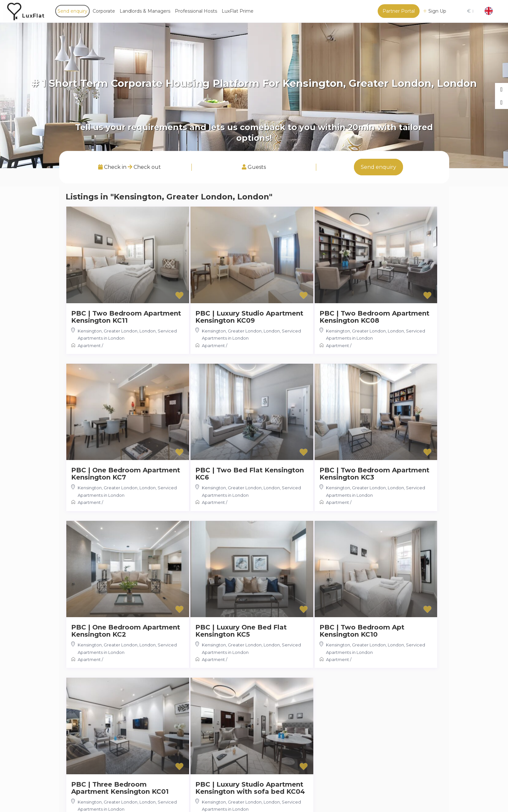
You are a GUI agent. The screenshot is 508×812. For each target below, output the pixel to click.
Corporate (104, 11)
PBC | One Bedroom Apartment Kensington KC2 (126, 631)
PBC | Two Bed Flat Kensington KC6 (250, 474)
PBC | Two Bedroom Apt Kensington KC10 (362, 631)
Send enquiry (72, 11)
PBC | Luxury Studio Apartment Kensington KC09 (249, 317)
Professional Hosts (196, 11)
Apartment (89, 345)
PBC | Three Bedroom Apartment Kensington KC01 (120, 788)
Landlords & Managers (145, 11)
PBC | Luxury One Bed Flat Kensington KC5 (241, 631)
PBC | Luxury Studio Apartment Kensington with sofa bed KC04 (250, 788)
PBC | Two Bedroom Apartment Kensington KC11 (126, 317)
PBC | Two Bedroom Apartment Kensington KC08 (374, 317)
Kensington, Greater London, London (117, 331)
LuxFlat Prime (238, 11)
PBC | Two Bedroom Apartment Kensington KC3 (374, 474)
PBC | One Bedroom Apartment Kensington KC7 (126, 474)
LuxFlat (33, 16)
